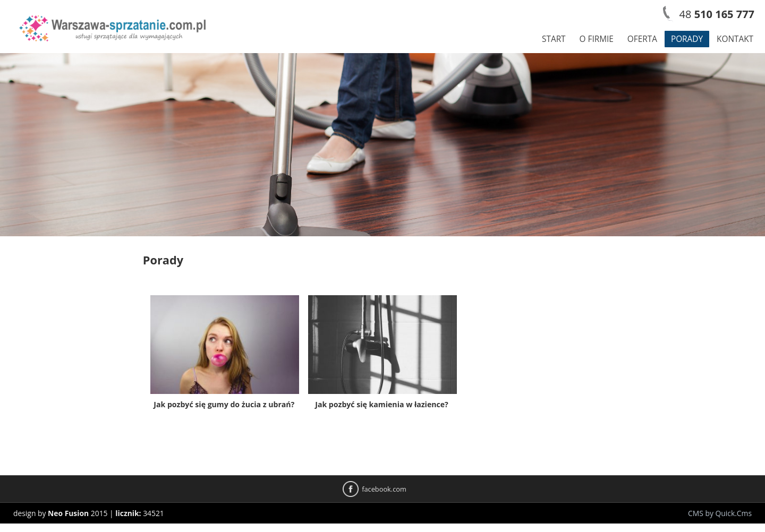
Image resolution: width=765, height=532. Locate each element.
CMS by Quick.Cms (720, 513)
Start (554, 39)
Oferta (642, 39)
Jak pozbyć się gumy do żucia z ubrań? (224, 404)
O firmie (597, 39)
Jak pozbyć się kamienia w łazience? (382, 404)
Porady (687, 39)
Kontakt (735, 39)
